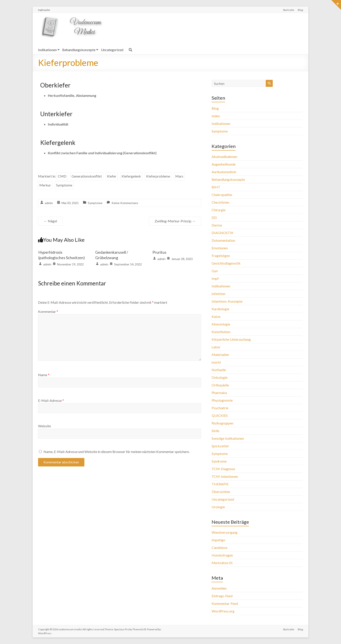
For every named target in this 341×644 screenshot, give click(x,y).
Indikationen (47, 50)
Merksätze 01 (222, 563)
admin (49, 203)
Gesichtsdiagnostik (226, 263)
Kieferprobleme (158, 176)
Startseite (289, 10)
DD (214, 217)
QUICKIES (220, 415)
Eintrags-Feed (222, 596)
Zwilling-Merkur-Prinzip (175, 221)
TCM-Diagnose (223, 469)
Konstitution (221, 332)
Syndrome (219, 461)
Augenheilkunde (224, 164)
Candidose (220, 548)
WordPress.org (223, 611)
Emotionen (220, 248)
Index (216, 116)
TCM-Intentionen (225, 476)
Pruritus (159, 252)
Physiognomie (222, 400)
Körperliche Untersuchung (231, 339)
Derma (217, 225)
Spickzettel (220, 446)
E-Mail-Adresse (51, 400)
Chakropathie (222, 195)
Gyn (215, 271)
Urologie (218, 507)
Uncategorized (112, 50)
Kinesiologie (221, 324)
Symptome (64, 185)
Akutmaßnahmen (224, 157)
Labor (216, 347)
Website (44, 426)
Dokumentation (223, 240)
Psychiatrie (220, 408)
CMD (62, 176)
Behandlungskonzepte (79, 50)
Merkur (45, 185)
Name (44, 375)
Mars (179, 176)
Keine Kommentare (125, 203)
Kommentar (48, 311)
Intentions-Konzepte (227, 301)
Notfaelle (219, 370)
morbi (216, 362)
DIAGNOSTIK (223, 233)
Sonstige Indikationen (228, 438)
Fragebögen (221, 256)
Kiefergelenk (131, 176)
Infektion (218, 294)
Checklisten (220, 202)
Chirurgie (219, 210)
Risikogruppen (222, 423)
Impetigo (218, 540)
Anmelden (219, 588)
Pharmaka (219, 393)
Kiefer (112, 176)
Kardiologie (220, 309)
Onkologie (220, 377)
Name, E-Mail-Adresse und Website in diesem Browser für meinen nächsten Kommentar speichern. (117, 452)
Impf (215, 278)
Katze (216, 316)
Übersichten (221, 492)
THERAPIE (220, 484)
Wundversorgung (225, 532)
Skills (216, 431)
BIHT (216, 187)
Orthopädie (220, 385)
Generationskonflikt (87, 176)
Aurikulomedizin (224, 172)
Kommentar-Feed (225, 603)
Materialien (220, 355)
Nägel (50, 221)
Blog (300, 10)
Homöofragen (222, 555)
